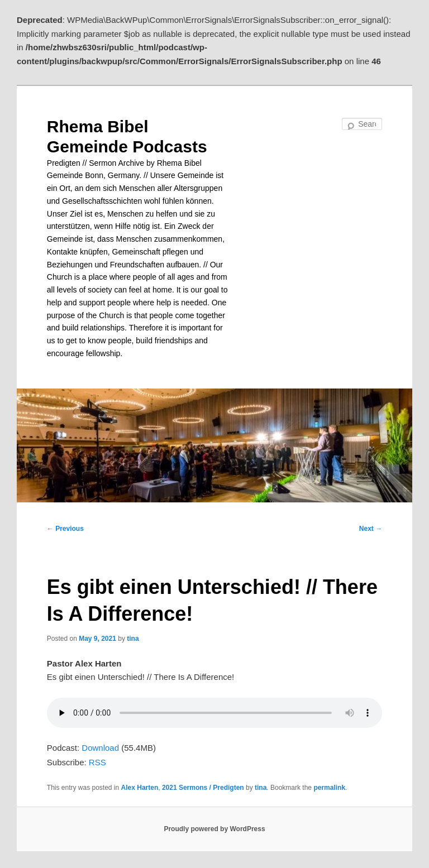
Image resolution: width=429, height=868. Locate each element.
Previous (65, 529)
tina (133, 639)
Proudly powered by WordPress (214, 829)
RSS (97, 762)
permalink (329, 788)
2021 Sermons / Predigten (203, 788)
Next (371, 529)
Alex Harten (140, 788)
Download (100, 748)
